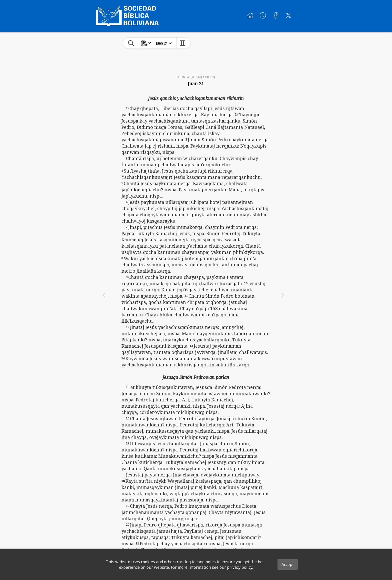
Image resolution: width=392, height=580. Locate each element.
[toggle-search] (131, 43)
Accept (288, 564)
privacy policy (240, 567)
